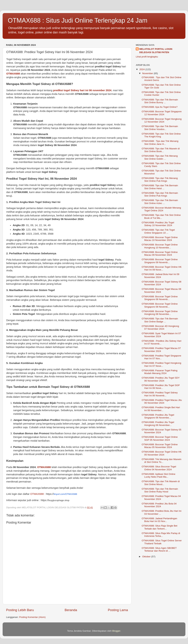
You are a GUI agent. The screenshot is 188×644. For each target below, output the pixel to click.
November (148, 73)
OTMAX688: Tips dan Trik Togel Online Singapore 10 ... (158, 231)
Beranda (71, 610)
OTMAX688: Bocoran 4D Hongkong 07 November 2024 (160, 327)
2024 (142, 69)
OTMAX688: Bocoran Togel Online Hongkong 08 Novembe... (160, 313)
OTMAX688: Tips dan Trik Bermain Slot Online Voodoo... (160, 128)
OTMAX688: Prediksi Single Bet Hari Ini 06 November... (161, 409)
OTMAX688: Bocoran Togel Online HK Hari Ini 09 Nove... (162, 268)
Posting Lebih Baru (20, 610)
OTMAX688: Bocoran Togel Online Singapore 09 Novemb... (160, 261)
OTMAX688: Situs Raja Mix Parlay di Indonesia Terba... (161, 535)
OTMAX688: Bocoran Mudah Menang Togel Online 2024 (161, 209)
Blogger (116, 631)
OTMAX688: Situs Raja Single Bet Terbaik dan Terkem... (160, 527)
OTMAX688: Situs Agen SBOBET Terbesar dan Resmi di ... (159, 549)
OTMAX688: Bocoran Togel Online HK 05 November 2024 (162, 453)
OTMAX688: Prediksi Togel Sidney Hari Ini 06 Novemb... (160, 394)
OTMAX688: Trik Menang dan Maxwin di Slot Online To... (162, 461)
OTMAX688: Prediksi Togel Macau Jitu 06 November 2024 (162, 401)
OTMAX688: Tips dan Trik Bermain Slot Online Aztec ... (160, 202)
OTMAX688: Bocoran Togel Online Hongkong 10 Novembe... (160, 246)
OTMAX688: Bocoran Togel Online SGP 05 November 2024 (160, 438)
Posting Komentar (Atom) (32, 617)
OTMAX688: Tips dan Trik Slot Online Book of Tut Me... (161, 216)
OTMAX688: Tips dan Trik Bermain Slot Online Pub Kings (160, 194)
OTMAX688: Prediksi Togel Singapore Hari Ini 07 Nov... (161, 357)
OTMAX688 (13, 74)
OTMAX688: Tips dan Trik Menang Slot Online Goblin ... (160, 157)
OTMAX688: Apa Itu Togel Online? (160, 107)
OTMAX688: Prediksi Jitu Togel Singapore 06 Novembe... (158, 416)
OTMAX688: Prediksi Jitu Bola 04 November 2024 (159, 505)
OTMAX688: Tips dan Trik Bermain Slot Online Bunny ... (160, 101)
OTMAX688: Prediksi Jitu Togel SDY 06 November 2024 (161, 379)
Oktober (147, 557)
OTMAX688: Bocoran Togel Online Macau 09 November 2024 (160, 254)
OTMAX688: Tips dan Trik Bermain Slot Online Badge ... (160, 320)
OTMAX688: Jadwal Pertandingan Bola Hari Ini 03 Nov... (159, 520)
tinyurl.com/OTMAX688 (65, 494)
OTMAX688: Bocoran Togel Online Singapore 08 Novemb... (160, 298)
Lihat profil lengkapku (147, 57)
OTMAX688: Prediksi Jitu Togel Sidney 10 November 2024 (158, 224)
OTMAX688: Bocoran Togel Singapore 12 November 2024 (162, 113)
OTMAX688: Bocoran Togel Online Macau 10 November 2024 (160, 239)
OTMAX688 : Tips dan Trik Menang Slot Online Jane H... (160, 142)
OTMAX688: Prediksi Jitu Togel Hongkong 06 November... (158, 424)
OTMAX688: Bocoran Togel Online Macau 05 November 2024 (160, 446)
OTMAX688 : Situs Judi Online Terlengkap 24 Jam (78, 20)
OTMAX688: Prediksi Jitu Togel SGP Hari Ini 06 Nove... (161, 387)
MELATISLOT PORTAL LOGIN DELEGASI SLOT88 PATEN (156, 51)
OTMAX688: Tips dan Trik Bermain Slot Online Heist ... (160, 187)
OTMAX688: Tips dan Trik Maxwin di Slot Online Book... (161, 150)
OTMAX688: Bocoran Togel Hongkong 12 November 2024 (162, 120)
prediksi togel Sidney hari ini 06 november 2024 (82, 90)
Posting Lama (118, 610)
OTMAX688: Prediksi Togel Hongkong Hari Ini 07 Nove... (161, 364)
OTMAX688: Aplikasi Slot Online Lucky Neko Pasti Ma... (159, 475)
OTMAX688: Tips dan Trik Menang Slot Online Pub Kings (160, 180)
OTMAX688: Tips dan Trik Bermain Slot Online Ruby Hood (160, 490)
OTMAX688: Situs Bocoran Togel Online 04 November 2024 (159, 468)
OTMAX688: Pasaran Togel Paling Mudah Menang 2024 (160, 372)
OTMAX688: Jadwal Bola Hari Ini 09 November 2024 (160, 276)
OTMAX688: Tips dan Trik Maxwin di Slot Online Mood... (161, 483)
